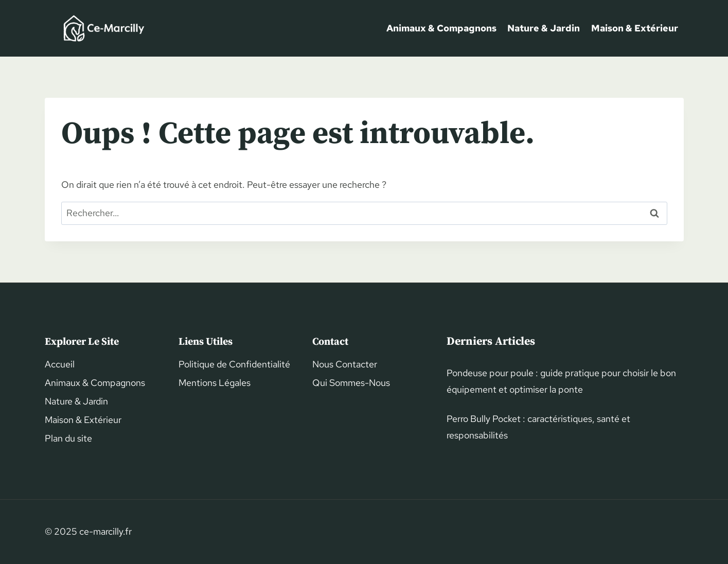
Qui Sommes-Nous (351, 383)
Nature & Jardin (544, 28)
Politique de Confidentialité (234, 364)
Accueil (60, 364)
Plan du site (68, 438)
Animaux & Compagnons (441, 28)
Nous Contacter (345, 364)
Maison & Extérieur (635, 28)
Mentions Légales (215, 383)
